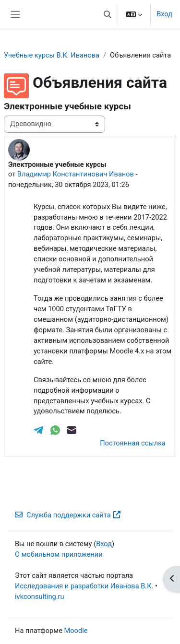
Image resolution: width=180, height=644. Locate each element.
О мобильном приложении (59, 554)
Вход (164, 14)
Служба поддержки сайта (68, 515)
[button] (108, 14)
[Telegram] (39, 429)
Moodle (76, 631)
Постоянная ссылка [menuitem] (133, 443)
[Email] (72, 429)
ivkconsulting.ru (40, 597)
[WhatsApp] (56, 429)
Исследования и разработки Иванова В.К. (84, 586)
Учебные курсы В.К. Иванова (52, 55)
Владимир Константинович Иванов (76, 174)
